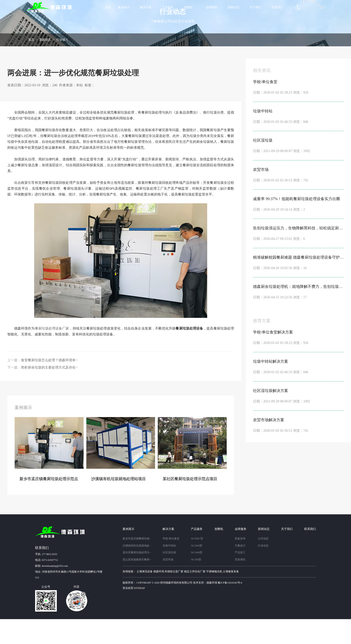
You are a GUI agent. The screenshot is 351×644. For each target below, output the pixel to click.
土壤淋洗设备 (145, 596)
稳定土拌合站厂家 (195, 596)
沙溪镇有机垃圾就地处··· (137, 570)
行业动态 (62, 64)
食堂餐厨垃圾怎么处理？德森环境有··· (50, 385)
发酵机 (188, 7)
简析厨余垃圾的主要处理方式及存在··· (50, 392)
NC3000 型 (197, 563)
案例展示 (124, 7)
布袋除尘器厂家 (174, 596)
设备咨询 (240, 563)
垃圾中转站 (169, 570)
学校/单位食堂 (171, 563)
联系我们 (277, 7)
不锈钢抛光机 (214, 596)
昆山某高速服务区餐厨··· (137, 584)
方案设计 (240, 570)
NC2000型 (197, 570)
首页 (108, 7)
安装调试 (240, 584)
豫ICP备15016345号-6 (230, 607)
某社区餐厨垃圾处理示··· (137, 577)
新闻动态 (234, 7)
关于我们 (255, 7)
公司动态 (263, 563)
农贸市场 (168, 584)
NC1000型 (197, 577)
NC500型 (196, 584)
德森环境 (159, 596)
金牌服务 (212, 7)
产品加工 (240, 577)
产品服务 (168, 7)
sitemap (139, 613)
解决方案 (146, 7)
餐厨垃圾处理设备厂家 (52, 353)
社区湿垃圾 (169, 577)
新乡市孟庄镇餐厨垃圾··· (137, 563)
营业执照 (128, 613)
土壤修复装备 (231, 596)
